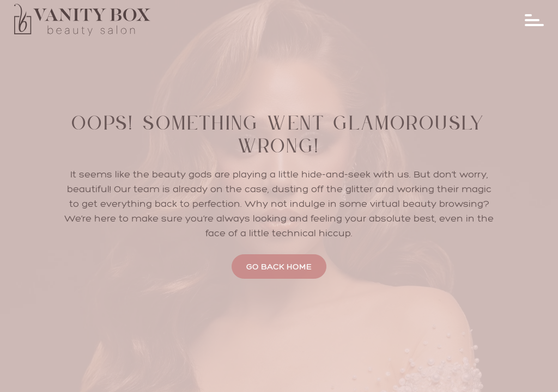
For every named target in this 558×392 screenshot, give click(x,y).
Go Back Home (279, 267)
